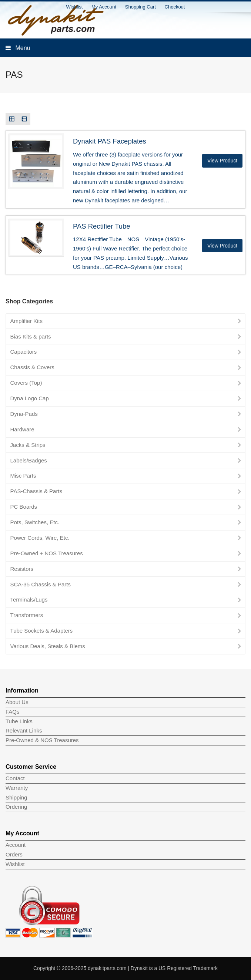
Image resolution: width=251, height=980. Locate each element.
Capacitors (24, 352)
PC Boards (24, 507)
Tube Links (19, 721)
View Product (222, 161)
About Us (17, 702)
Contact (15, 778)
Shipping (16, 797)
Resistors (22, 569)
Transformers (27, 615)
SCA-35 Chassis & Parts (41, 584)
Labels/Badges (29, 460)
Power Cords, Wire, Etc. (40, 538)
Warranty (17, 788)
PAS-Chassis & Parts (36, 491)
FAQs (13, 712)
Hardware (22, 429)
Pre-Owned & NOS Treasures (42, 740)
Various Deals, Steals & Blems (48, 646)
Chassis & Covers (32, 367)
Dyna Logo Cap (30, 398)
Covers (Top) (26, 383)
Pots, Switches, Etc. (35, 522)
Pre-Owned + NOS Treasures (47, 553)
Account (16, 845)
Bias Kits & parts (31, 336)
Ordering (16, 807)
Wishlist (15, 864)
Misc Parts (23, 476)
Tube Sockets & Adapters (42, 631)
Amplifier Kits (27, 321)
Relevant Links (24, 730)
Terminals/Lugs (29, 600)
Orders (14, 854)
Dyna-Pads (24, 414)
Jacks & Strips (28, 445)
